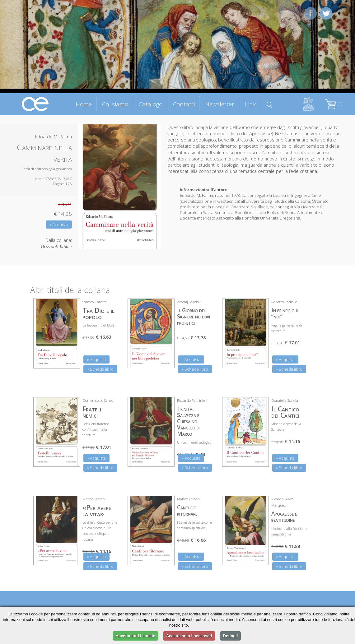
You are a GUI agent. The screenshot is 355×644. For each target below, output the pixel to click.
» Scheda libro (100, 369)
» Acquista (59, 225)
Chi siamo (115, 104)
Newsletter (220, 104)
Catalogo (151, 104)
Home (84, 104)
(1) (334, 104)
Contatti (184, 104)
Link (250, 104)
